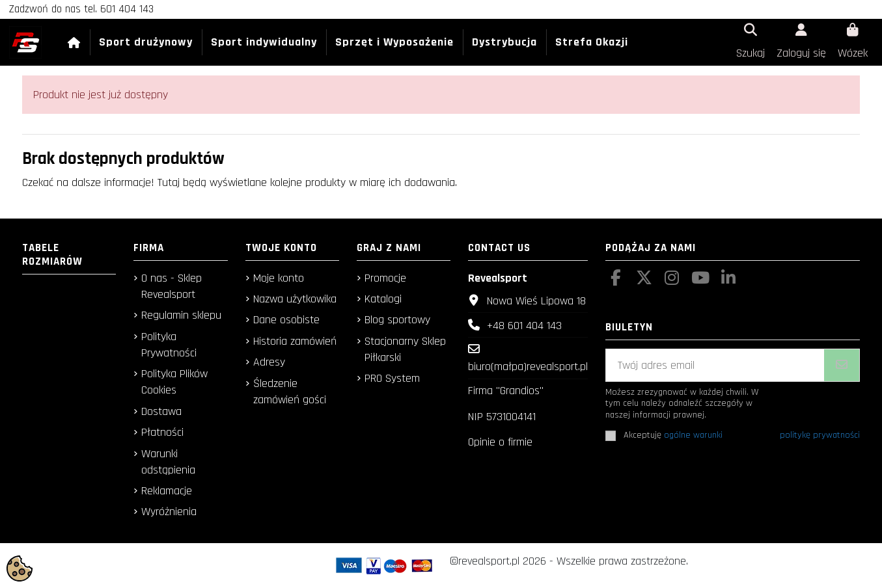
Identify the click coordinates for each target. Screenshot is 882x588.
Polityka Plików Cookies (174, 382)
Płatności (162, 432)
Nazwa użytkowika (295, 299)
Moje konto (279, 278)
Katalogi (383, 299)
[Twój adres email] (715, 365)
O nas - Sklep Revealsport (172, 286)
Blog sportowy (397, 320)
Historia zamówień (295, 341)
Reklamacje (167, 491)
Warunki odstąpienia (168, 462)
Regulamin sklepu (181, 315)
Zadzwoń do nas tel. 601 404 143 (81, 9)
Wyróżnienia (169, 512)
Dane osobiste (286, 320)
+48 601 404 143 (524, 326)
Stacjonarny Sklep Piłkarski (405, 349)
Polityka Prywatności (169, 345)
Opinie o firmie (500, 442)
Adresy (269, 362)
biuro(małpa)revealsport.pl (528, 367)
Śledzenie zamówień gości (290, 392)
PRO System (392, 378)
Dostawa (161, 411)
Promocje (385, 278)
